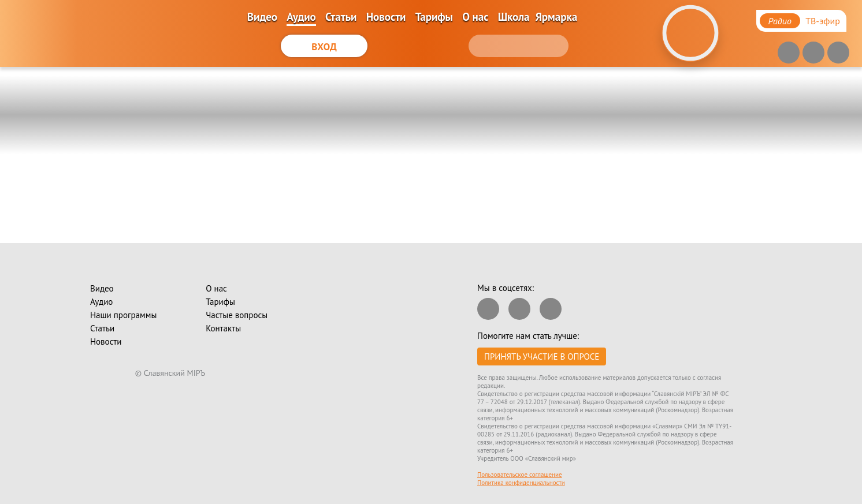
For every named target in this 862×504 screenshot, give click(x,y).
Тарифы (434, 17)
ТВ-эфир (823, 21)
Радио (780, 21)
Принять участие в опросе (542, 356)
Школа (514, 17)
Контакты (223, 328)
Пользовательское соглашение (520, 475)
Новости (386, 17)
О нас (475, 17)
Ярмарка (556, 17)
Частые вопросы (237, 315)
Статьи (341, 17)
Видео (262, 17)
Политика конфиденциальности (521, 483)
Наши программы (123, 315)
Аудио (301, 17)
